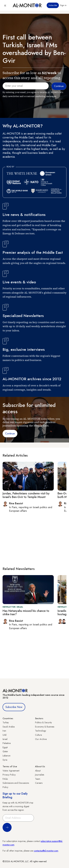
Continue (10, 434)
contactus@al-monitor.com (46, 851)
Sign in (63, 5)
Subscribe (53, 5)
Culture (38, 735)
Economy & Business (45, 727)
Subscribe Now (14, 707)
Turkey (6, 722)
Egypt (5, 747)
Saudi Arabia (9, 727)
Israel (5, 739)
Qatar (5, 751)
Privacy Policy (9, 775)
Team (38, 779)
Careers (39, 783)
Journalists (40, 775)
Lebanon (7, 756)
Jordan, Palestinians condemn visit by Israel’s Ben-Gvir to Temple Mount (26, 495)
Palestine (7, 743)
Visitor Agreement (11, 771)
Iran (4, 731)
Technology (41, 731)
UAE (5, 735)
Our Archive (41, 739)
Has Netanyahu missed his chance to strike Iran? (26, 613)
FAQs (5, 779)
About (38, 771)
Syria (5, 760)
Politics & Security (43, 722)
